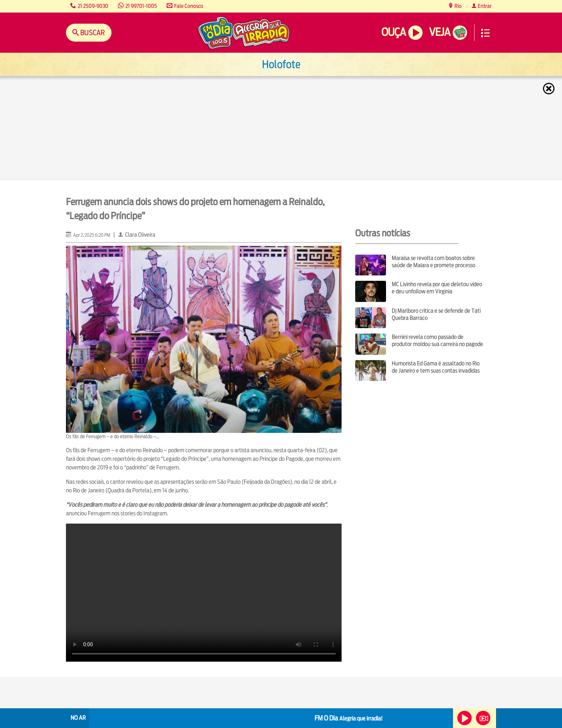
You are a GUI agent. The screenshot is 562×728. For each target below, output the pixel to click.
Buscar (92, 32)
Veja (440, 32)
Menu (485, 33)
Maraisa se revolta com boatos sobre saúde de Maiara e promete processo (434, 262)
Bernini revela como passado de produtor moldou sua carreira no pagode (437, 341)
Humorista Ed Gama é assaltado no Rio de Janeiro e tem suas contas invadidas (436, 367)
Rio (458, 6)
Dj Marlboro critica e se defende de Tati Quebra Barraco (436, 314)
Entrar (484, 6)
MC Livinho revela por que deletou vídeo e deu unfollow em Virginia (437, 288)
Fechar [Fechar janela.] (549, 89)
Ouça (394, 32)
